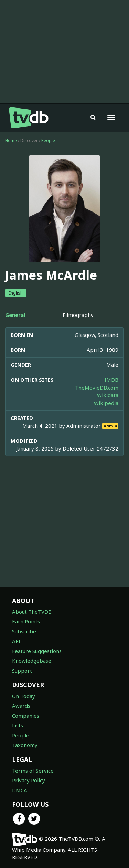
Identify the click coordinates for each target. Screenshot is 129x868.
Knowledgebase (32, 661)
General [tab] (15, 315)
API (16, 641)
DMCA (20, 790)
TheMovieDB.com (97, 387)
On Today (24, 696)
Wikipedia (106, 403)
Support (22, 671)
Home (11, 140)
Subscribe (24, 631)
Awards (21, 706)
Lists (18, 725)
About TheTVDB (32, 612)
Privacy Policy (29, 780)
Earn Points (26, 621)
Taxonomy (25, 745)
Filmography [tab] (78, 315)
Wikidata (108, 395)
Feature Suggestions (37, 651)
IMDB (111, 380)
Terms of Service (33, 771)
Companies (26, 716)
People (48, 140)
